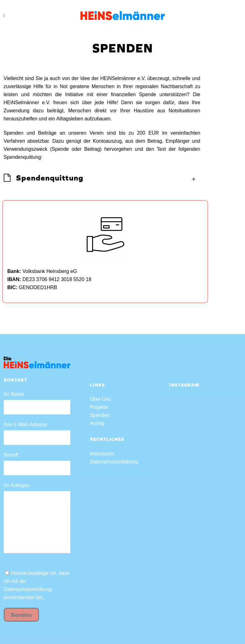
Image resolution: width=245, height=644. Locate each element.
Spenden (100, 415)
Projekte (99, 407)
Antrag (97, 423)
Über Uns (100, 399)
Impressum (102, 454)
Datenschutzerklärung (28, 589)
